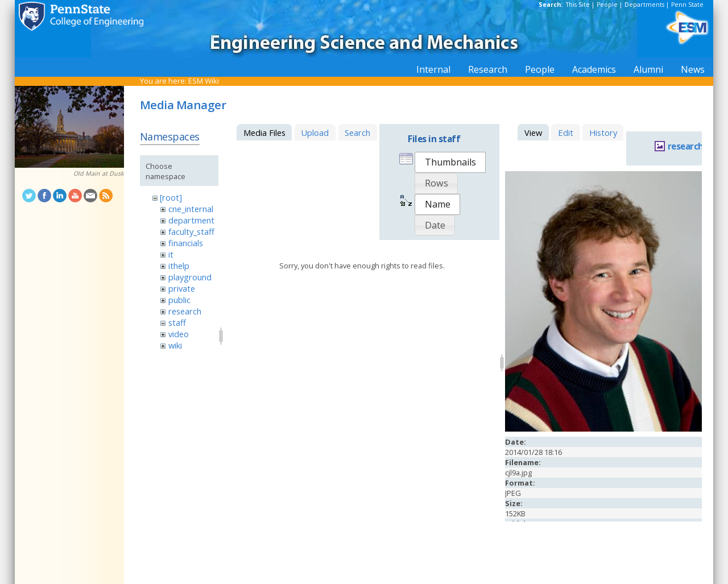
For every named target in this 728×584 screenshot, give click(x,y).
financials (186, 243)
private (182, 288)
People (607, 5)
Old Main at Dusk (99, 173)
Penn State (687, 5)
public (179, 300)
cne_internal (191, 209)
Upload (315, 132)
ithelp (179, 266)
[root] (171, 197)
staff (177, 322)
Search (357, 132)
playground (190, 277)
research (185, 311)
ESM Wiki (204, 81)
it (171, 254)
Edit (566, 132)
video (179, 334)
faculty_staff (191, 231)
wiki (175, 345)
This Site (578, 5)
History (603, 132)
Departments (644, 5)
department (191, 220)
